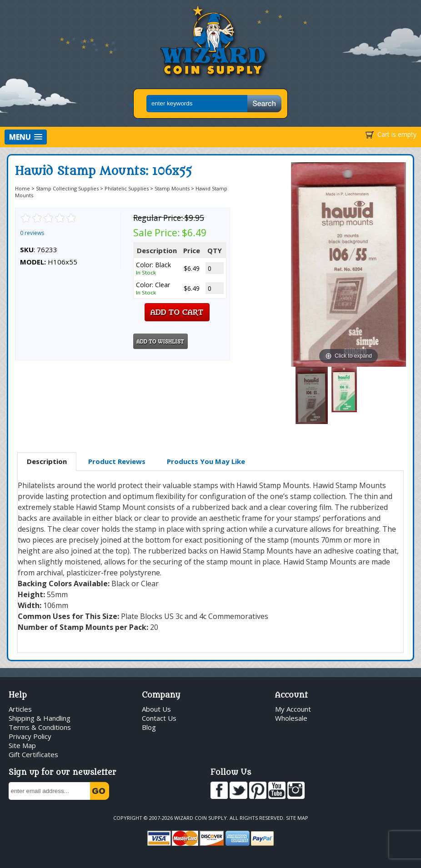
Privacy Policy (30, 736)
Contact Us (159, 718)
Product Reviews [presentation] (117, 461)
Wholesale (291, 718)
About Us (156, 709)
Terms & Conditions (40, 727)
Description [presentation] (47, 461)
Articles (20, 709)
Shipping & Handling (40, 718)
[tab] (47, 462)
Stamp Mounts (172, 188)
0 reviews (32, 233)
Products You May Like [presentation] (206, 461)
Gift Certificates (33, 754)
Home (23, 188)
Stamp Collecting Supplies (67, 188)
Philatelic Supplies (127, 188)
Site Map (22, 745)
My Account (293, 709)
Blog (149, 727)
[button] (26, 137)
